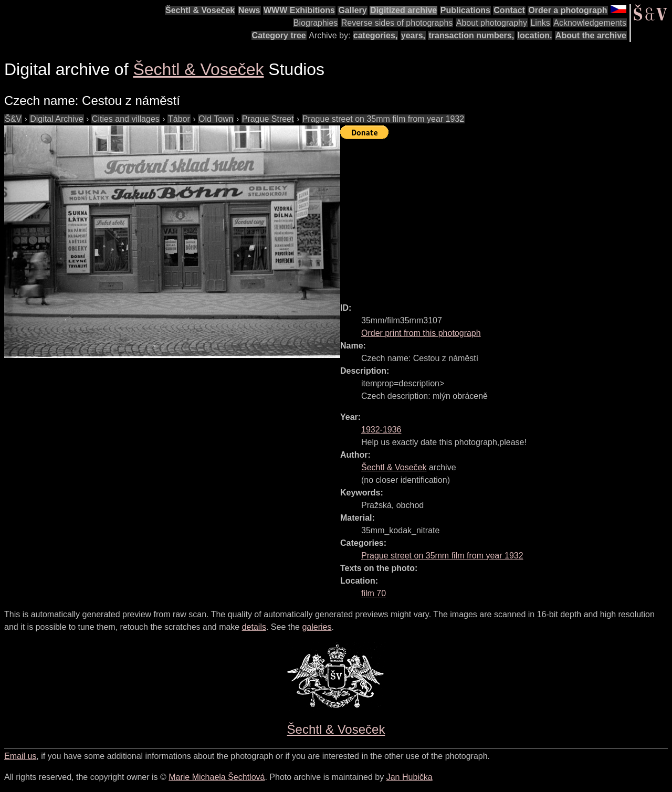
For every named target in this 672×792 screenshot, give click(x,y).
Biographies (316, 23)
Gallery (352, 10)
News (249, 10)
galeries (317, 627)
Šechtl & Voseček (200, 10)
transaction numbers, (471, 35)
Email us (20, 756)
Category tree (279, 35)
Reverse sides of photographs (397, 23)
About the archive (591, 35)
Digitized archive (403, 10)
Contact (509, 10)
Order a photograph (568, 10)
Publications (465, 10)
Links (540, 23)
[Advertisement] (506, 216)
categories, (375, 35)
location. (535, 35)
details (254, 627)
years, (413, 35)
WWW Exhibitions (299, 10)
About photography (492, 23)
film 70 (374, 593)
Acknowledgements (590, 23)
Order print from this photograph (421, 333)
